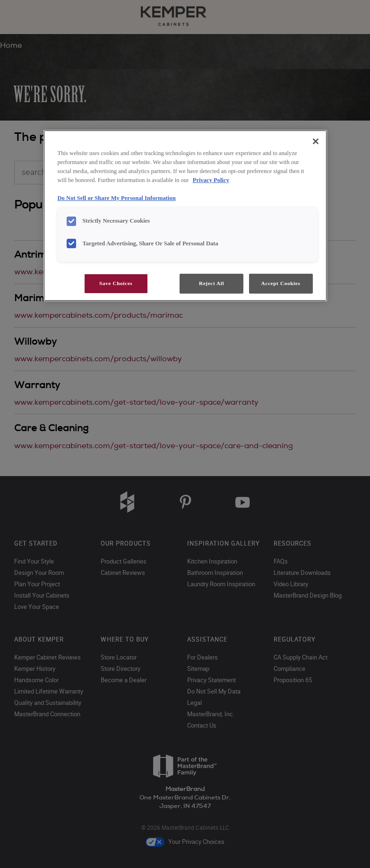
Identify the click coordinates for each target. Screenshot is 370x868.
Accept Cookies (281, 283)
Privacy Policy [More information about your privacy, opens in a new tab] (211, 180)
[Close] (316, 141)
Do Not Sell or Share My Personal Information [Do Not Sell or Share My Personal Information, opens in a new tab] (117, 198)
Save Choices (116, 283)
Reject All (211, 283)
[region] (185, 216)
